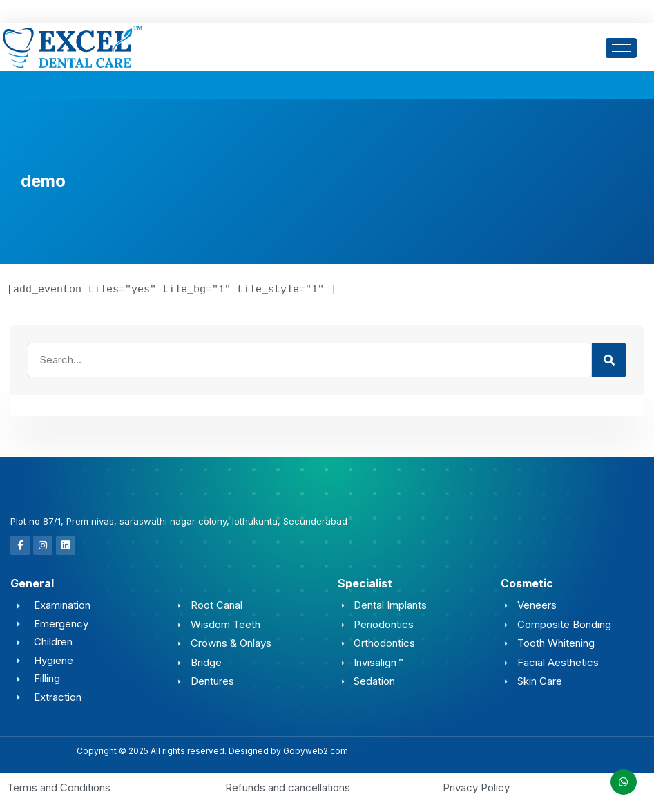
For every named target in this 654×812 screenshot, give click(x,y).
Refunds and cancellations (288, 787)
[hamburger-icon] (621, 48)
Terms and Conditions (59, 787)
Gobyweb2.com (316, 750)
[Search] (609, 359)
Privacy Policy (476, 787)
